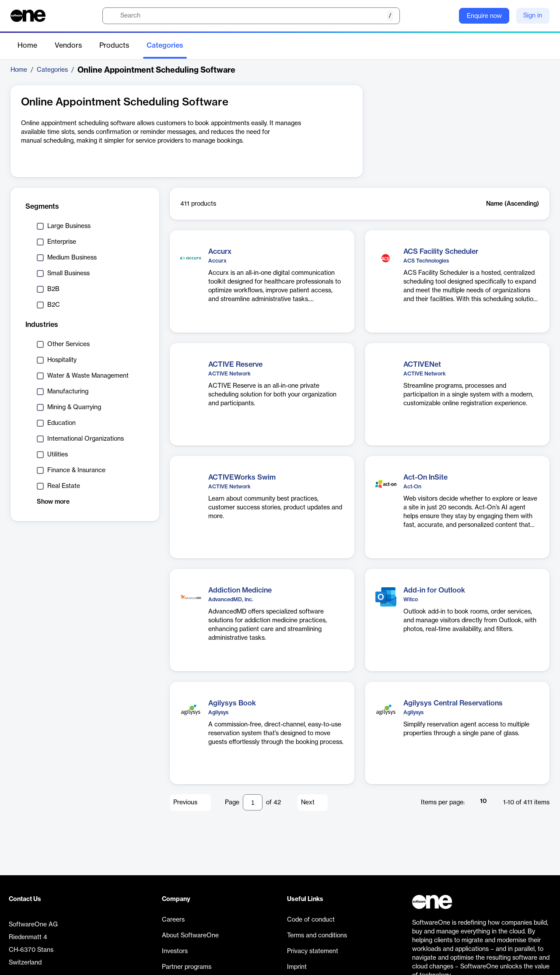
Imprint (297, 967)
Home (27, 46)
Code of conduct (311, 920)
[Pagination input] (253, 802)
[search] (251, 16)
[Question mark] (447, 16)
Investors (175, 951)
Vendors (68, 46)
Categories (165, 46)
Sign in (533, 16)
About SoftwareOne (190, 936)
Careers (173, 920)
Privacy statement (313, 951)
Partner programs (187, 967)
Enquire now (484, 16)
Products (114, 46)
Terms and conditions (317, 936)
